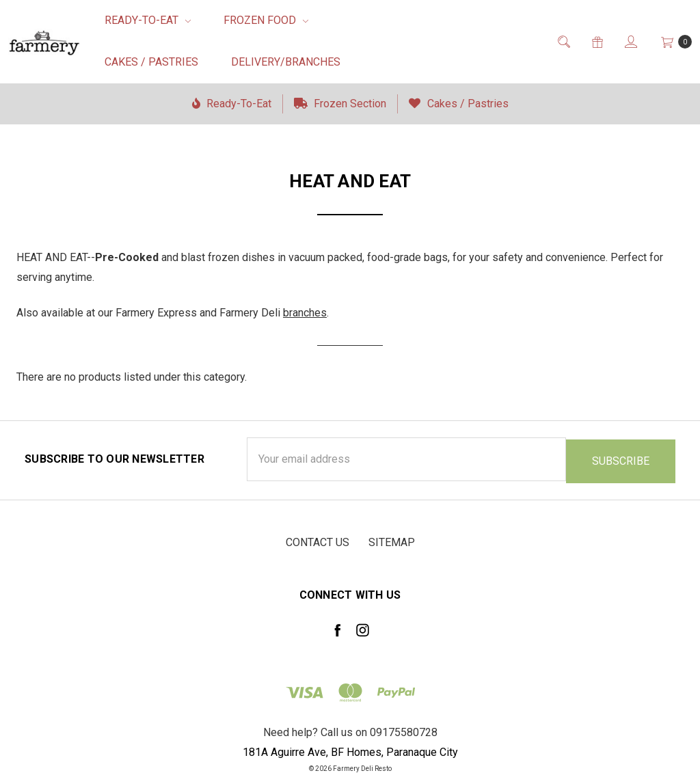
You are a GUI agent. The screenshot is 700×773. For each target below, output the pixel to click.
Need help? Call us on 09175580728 (350, 731)
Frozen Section (340, 104)
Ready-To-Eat (148, 20)
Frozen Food (266, 20)
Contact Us (318, 540)
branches (305, 313)
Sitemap (392, 540)
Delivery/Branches (286, 62)
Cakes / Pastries (151, 62)
